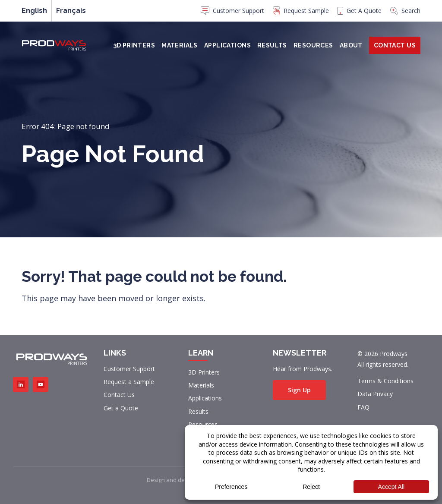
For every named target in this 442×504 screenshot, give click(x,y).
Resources (313, 45)
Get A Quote (360, 11)
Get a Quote (121, 408)
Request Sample (301, 11)
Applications (227, 45)
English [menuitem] (34, 11)
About (351, 45)
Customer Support (232, 11)
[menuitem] (232, 13)
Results (272, 45)
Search (405, 11)
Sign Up (299, 390)
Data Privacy (375, 394)
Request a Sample (129, 382)
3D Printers (134, 45)
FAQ (363, 407)
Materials (180, 45)
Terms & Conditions (385, 381)
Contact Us (395, 45)
